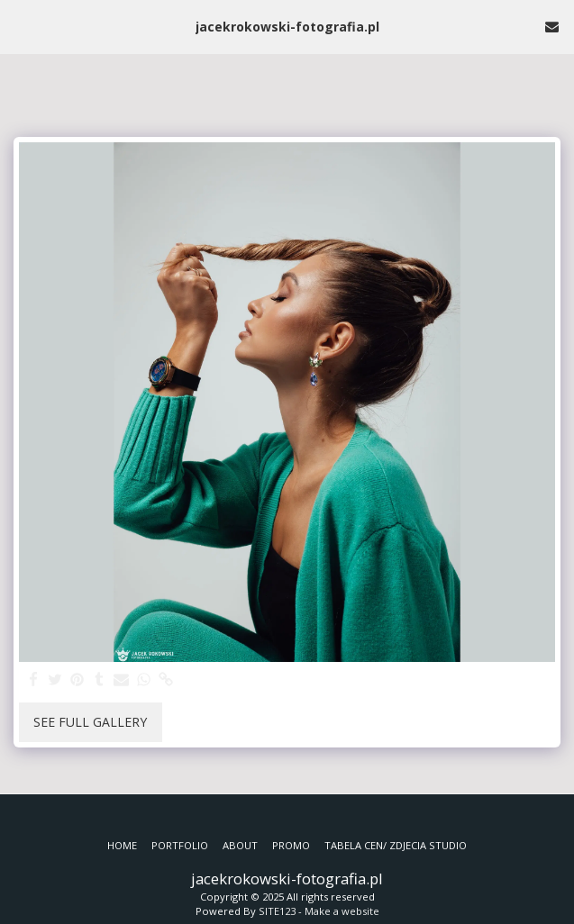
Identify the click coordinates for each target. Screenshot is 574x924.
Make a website (342, 911)
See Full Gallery (90, 722)
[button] (20, 26)
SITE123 (277, 911)
